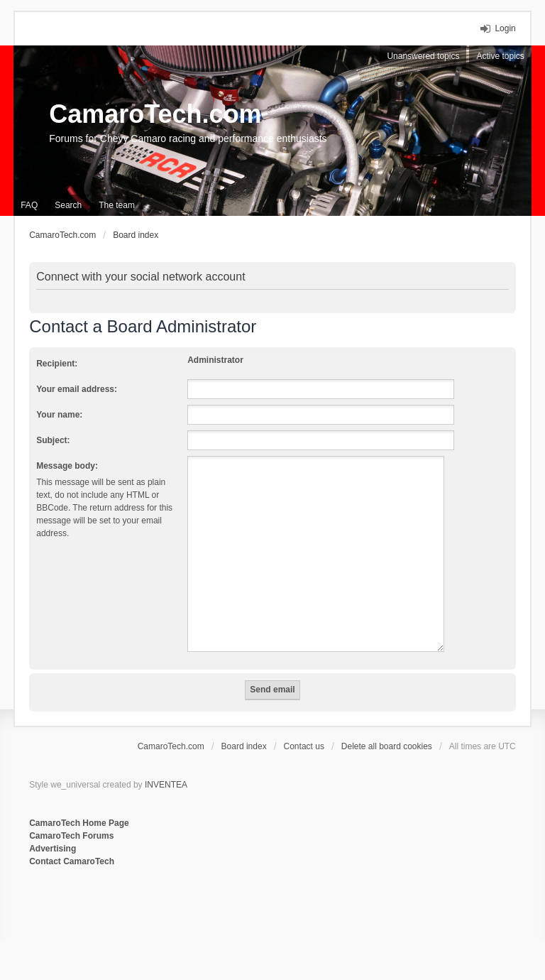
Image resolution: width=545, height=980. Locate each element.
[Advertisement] (202, 915)
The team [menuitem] (117, 205)
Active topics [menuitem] (500, 56)
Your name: (59, 415)
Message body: (67, 466)
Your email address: (77, 389)
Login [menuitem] (505, 28)
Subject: (53, 440)
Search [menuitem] (68, 205)
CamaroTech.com (155, 114)
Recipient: (57, 364)
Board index (244, 746)
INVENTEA (166, 785)
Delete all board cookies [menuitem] (387, 746)
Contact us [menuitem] (304, 746)
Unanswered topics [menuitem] (423, 56)
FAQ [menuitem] (29, 205)
